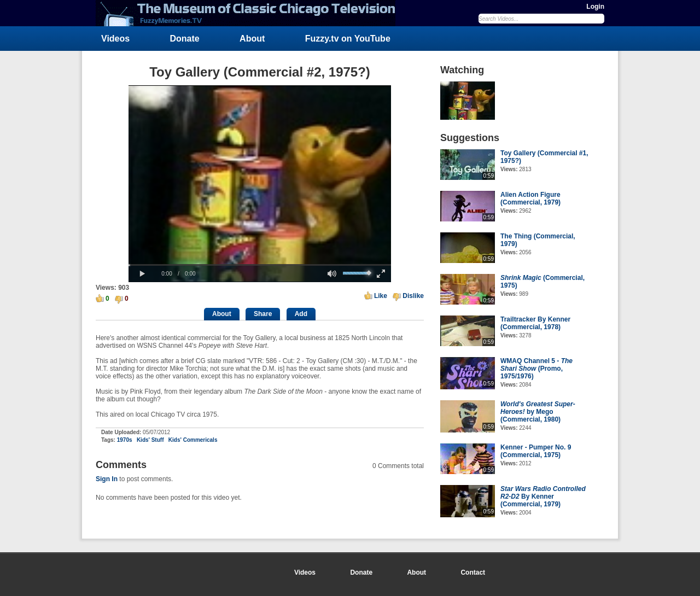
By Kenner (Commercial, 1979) (543, 496)
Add (301, 314)
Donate (185, 39)
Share (263, 314)
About (252, 39)
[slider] (260, 265)
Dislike (413, 296)
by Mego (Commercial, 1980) (538, 412)
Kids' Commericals (193, 440)
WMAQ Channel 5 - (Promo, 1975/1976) (536, 369)
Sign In (107, 479)
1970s (125, 440)
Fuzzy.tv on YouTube (348, 39)
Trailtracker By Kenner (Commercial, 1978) (535, 323)
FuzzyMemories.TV (250, 13)
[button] (142, 274)
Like (381, 296)
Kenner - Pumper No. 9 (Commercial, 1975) (536, 451)
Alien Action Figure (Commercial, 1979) (530, 198)
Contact (473, 572)
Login (595, 7)
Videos (115, 39)
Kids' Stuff (150, 440)
